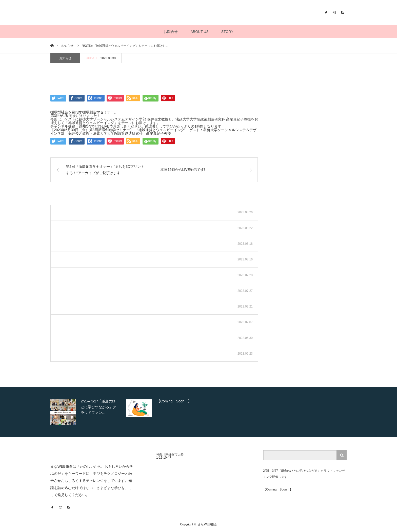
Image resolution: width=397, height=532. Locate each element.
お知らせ (65, 58)
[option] (87, 412)
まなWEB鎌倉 (207, 524)
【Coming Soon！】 (278, 489)
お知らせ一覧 (239, 198)
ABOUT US (199, 32)
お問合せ (171, 32)
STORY (227, 32)
